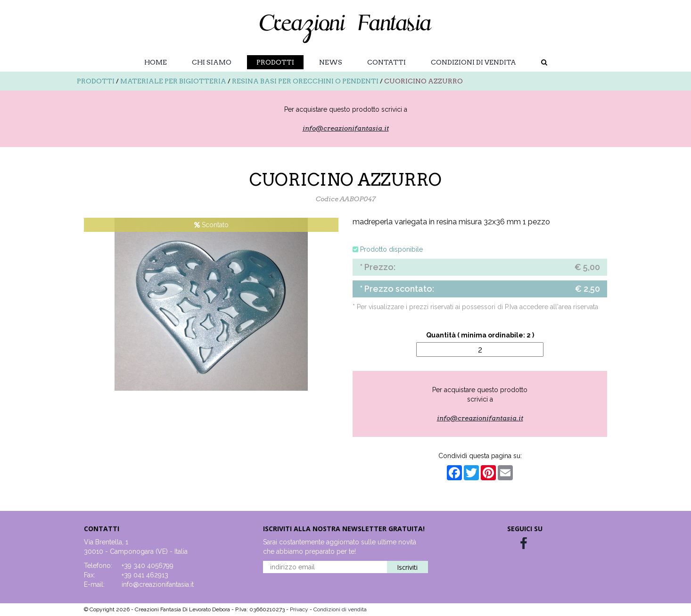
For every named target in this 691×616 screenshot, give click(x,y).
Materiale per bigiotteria (173, 81)
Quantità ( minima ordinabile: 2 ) (480, 335)
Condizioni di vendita (473, 62)
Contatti (387, 62)
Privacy (300, 609)
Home (156, 62)
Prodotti (275, 62)
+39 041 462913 (145, 575)
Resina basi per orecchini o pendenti (305, 81)
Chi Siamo (212, 62)
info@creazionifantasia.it (346, 128)
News (331, 62)
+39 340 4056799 (148, 566)
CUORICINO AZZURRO (424, 81)
